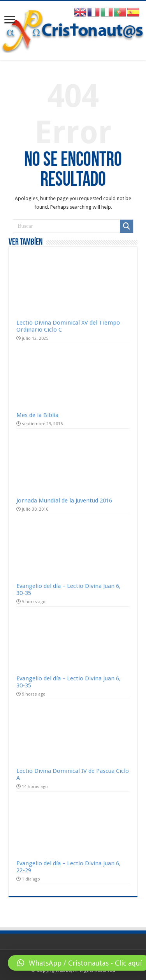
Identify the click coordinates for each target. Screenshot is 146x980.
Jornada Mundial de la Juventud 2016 (64, 501)
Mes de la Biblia (37, 415)
